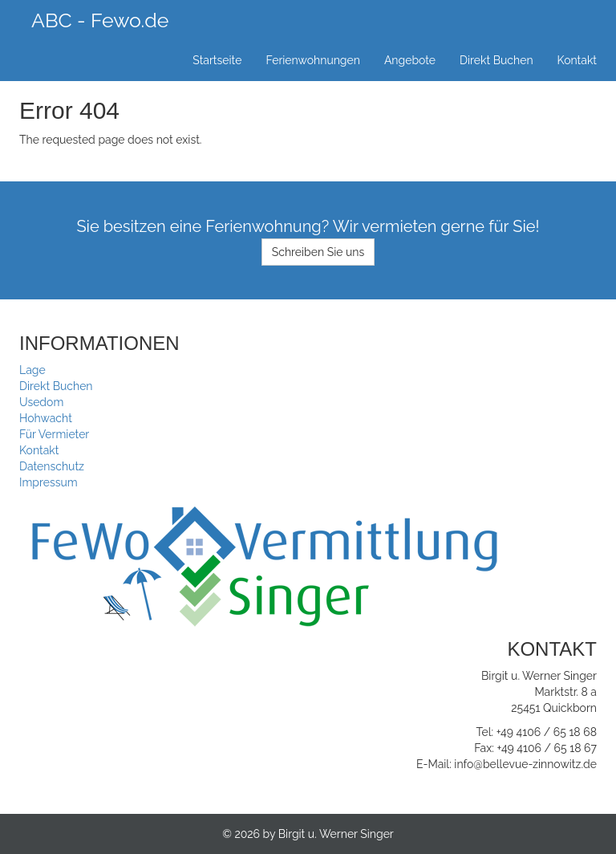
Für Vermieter (54, 434)
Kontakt (577, 60)
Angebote (410, 60)
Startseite (217, 60)
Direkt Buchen (496, 60)
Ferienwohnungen (313, 60)
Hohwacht (46, 418)
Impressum (49, 482)
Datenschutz (52, 466)
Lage (32, 370)
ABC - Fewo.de (100, 20)
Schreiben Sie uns (318, 252)
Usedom (41, 402)
